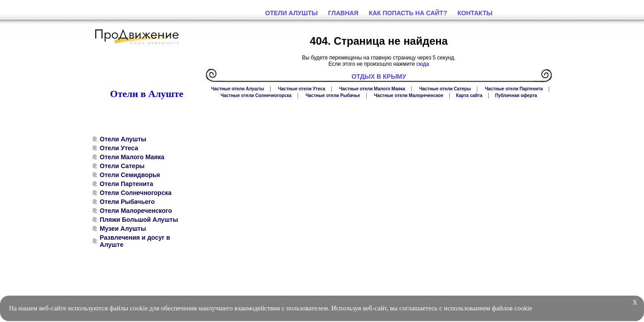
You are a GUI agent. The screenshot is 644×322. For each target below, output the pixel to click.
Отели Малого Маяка (132, 157)
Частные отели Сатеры (445, 89)
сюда (423, 64)
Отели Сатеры (122, 166)
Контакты (475, 13)
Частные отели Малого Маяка (372, 89)
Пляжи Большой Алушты (139, 220)
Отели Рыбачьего (127, 202)
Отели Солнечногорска (136, 193)
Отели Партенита (127, 184)
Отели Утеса (119, 148)
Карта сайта (469, 95)
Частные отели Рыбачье (333, 95)
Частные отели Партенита (514, 89)
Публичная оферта (516, 95)
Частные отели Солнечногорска (256, 95)
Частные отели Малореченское (409, 95)
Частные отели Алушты (237, 89)
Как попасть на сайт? (408, 13)
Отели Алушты (123, 139)
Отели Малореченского (136, 211)
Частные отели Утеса (302, 89)
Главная (343, 13)
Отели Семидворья (130, 175)
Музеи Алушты (123, 229)
